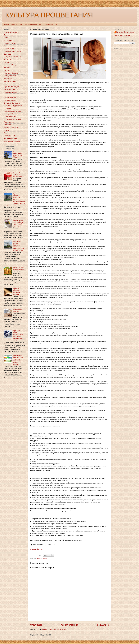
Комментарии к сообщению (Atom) (55, 630)
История (7, 62)
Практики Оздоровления (13, 111)
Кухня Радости (51, 24)
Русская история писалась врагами (17, 292)
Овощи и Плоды (10, 100)
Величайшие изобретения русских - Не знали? (18, 155)
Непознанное (9, 95)
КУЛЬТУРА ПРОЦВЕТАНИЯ (49, 15)
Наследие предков (11, 92)
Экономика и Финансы (12, 141)
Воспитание (8, 40)
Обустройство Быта (11, 98)
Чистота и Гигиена (10, 138)
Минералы (8, 78)
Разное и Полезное (11, 127)
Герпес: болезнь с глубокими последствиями (19, 175)
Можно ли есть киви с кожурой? (19, 269)
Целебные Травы (10, 136)
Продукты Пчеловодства (13, 119)
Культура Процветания (13, 24)
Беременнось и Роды (12, 32)
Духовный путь (9, 49)
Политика (7, 108)
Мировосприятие (10, 81)
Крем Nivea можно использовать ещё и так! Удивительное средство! (18, 335)
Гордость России (10, 43)
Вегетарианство (10, 35)
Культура (7, 68)
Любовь (7, 70)
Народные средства (11, 89)
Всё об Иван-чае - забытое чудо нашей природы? (18, 223)
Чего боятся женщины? (18, 311)
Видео (6, 38)
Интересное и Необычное (13, 57)
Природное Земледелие (13, 114)
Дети (6, 46)
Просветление (42, 559)
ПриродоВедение (10, 117)
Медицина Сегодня (11, 73)
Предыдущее (102, 625)
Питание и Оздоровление (13, 106)
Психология (8, 125)
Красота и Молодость (12, 65)
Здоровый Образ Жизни (13, 51)
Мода (6, 84)
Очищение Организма (12, 103)
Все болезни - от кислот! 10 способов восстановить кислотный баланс (18, 360)
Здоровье (7, 54)
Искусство (8, 60)
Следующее (36, 625)
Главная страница (69, 625)
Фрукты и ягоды (10, 133)
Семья (6, 130)
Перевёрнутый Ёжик (33, 24)
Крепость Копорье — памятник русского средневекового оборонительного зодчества (14, 199)
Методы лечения (10, 76)
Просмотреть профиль (122, 35)
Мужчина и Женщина (12, 87)
